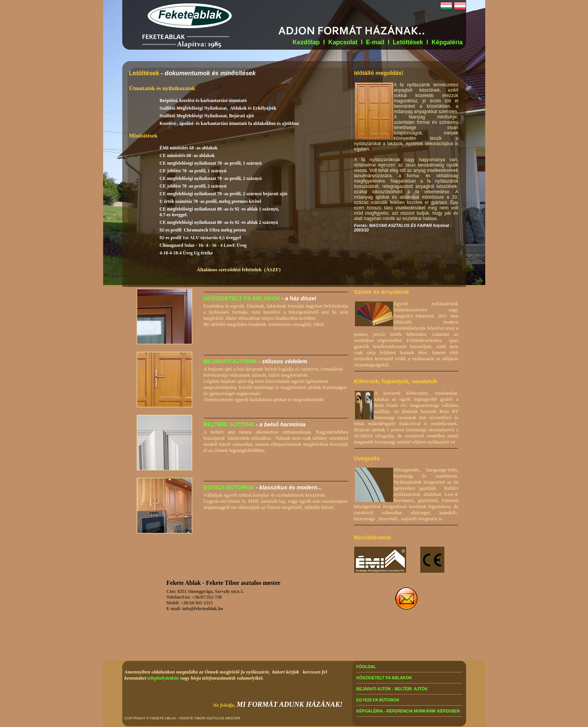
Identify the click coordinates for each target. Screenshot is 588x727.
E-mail (376, 42)
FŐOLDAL (366, 667)
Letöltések (408, 42)
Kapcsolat (343, 42)
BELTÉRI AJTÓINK (229, 424)
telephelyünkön (163, 678)
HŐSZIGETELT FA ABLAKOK (242, 298)
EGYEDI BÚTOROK (229, 487)
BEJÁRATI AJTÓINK (230, 361)
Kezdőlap (306, 42)
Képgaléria (447, 42)
